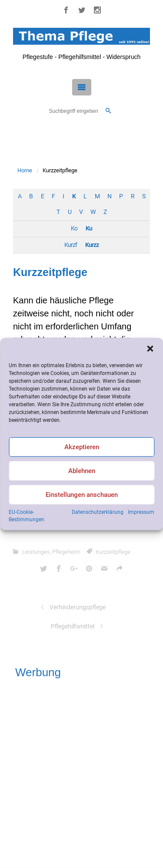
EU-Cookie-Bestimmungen (27, 516)
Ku (89, 229)
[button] (150, 349)
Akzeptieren (82, 447)
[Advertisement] (81, 771)
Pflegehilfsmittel (73, 626)
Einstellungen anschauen (82, 495)
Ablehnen (82, 471)
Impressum (141, 512)
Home (25, 170)
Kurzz (92, 245)
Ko (74, 229)
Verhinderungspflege (78, 607)
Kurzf (71, 245)
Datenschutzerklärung (98, 512)
